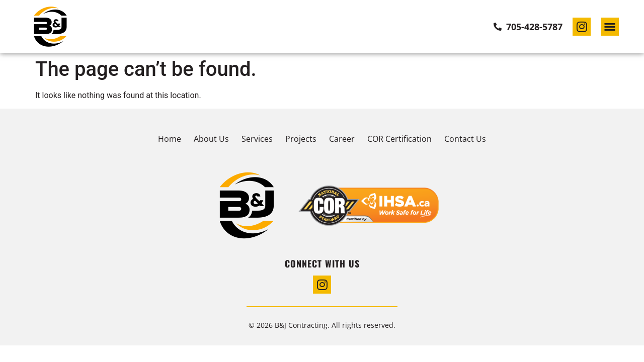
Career (342, 139)
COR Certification (399, 139)
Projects (301, 139)
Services (257, 139)
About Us (211, 139)
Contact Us (465, 139)
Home (170, 139)
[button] (610, 27)
